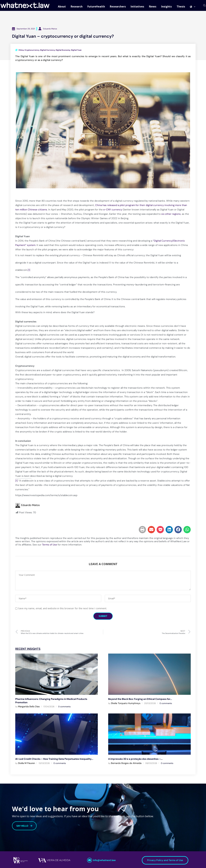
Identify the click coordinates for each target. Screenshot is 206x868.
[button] (142, 532)
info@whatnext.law (104, 859)
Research (77, 6)
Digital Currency (47, 52)
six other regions (171, 216)
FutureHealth (96, 6)
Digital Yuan (76, 52)
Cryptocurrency (32, 52)
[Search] (204, 6)
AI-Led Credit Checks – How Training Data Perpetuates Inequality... (52, 757)
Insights (166, 6)
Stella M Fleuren (26, 762)
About (62, 6)
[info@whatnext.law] (90, 859)
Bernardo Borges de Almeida (126, 762)
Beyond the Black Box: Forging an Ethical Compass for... (139, 701)
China (21, 52)
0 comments (64, 705)
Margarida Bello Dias (29, 705)
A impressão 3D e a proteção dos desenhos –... (134, 757)
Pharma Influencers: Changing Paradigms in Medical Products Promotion (56, 701)
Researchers (118, 6)
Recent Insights (28, 651)
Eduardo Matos (30, 507)
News (153, 6)
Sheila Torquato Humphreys (126, 705)
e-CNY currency (113, 212)
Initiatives (137, 6)
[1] (29, 272)
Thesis (181, 6)
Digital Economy (63, 52)
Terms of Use (50, 547)
